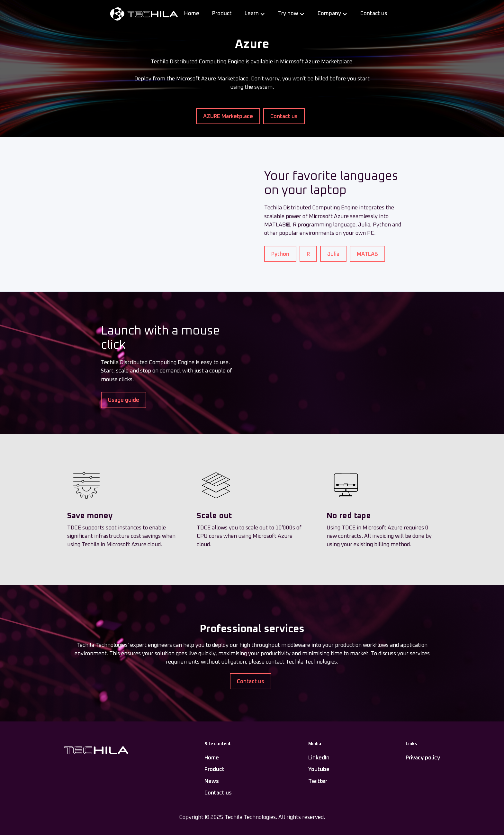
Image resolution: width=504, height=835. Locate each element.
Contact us (374, 14)
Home (192, 14)
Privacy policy (423, 758)
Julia (333, 254)
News (212, 781)
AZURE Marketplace (228, 117)
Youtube (319, 770)
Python (280, 254)
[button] (255, 14)
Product (222, 14)
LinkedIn (319, 758)
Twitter (318, 781)
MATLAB (367, 254)
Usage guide (124, 400)
